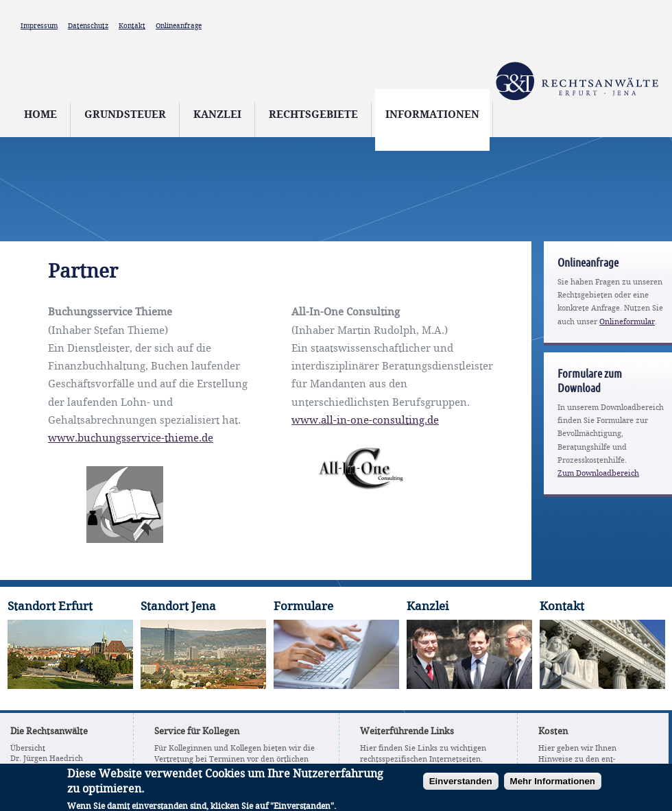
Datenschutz (88, 26)
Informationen (432, 115)
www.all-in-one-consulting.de (365, 421)
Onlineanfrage (179, 26)
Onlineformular (627, 322)
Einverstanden (461, 785)
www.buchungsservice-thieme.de (131, 439)
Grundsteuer (125, 115)
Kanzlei (217, 115)
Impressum (39, 26)
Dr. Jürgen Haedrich (47, 759)
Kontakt (132, 26)
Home (40, 115)
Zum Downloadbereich (598, 474)
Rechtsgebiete (313, 115)
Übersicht (28, 749)
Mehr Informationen (553, 785)
